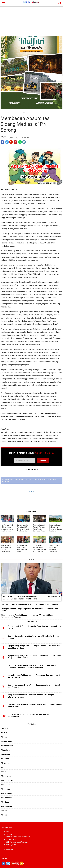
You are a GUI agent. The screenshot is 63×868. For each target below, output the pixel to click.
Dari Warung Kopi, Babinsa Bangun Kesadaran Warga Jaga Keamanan (7, 528)
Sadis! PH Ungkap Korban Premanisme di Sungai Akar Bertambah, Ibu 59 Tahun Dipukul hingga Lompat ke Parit (31, 598)
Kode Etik (10, 850)
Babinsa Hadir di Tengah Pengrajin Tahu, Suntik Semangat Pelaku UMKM (39, 529)
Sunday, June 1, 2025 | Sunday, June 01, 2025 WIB (15, 138)
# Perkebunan (6, 793)
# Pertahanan (6, 798)
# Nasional (5, 759)
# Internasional (7, 746)
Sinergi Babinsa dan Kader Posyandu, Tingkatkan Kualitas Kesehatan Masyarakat (55, 551)
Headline (7, 113)
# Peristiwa (5, 789)
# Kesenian (5, 754)
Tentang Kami (11, 845)
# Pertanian (5, 802)
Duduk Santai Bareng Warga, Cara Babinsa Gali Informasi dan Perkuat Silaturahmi (39, 550)
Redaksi (9, 834)
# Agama (4, 728)
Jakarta (18, 113)
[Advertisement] (31, 20)
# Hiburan (5, 733)
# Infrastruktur (7, 741)
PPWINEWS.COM (7, 194)
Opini (23, 113)
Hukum (13, 113)
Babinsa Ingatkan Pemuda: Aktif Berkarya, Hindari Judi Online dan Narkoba (23, 529)
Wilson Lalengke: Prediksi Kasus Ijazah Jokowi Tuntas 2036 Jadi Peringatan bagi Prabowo (27, 616)
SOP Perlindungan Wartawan (17, 842)
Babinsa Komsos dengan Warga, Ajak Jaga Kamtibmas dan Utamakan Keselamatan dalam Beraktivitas (32, 666)
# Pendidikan (6, 776)
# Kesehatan (6, 750)
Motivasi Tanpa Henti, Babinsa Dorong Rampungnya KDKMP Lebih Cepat (6, 550)
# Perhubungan (7, 780)
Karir (8, 847)
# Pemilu (4, 772)
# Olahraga (5, 763)
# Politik (4, 811)
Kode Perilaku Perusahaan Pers (18, 837)
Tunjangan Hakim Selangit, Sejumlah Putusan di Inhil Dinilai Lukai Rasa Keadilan (29, 610)
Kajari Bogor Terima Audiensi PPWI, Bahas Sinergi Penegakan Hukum (29, 604)
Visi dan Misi (11, 839)
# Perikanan (5, 785)
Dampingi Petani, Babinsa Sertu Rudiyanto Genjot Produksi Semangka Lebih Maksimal (56, 530)
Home (2, 113)
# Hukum (4, 737)
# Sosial (4, 815)
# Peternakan (6, 806)
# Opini (3, 767)
